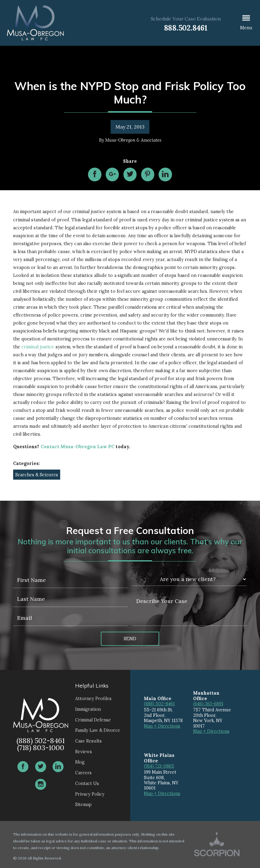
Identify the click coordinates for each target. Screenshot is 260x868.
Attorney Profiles (93, 698)
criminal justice (38, 347)
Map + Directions (162, 726)
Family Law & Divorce (98, 730)
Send (130, 639)
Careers (83, 773)
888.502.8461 (186, 28)
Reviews (84, 752)
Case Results (88, 741)
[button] (246, 23)
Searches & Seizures (37, 475)
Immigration (88, 709)
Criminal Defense (93, 720)
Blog (80, 762)
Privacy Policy (90, 794)
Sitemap (83, 804)
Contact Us (87, 783)
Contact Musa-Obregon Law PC (78, 447)
